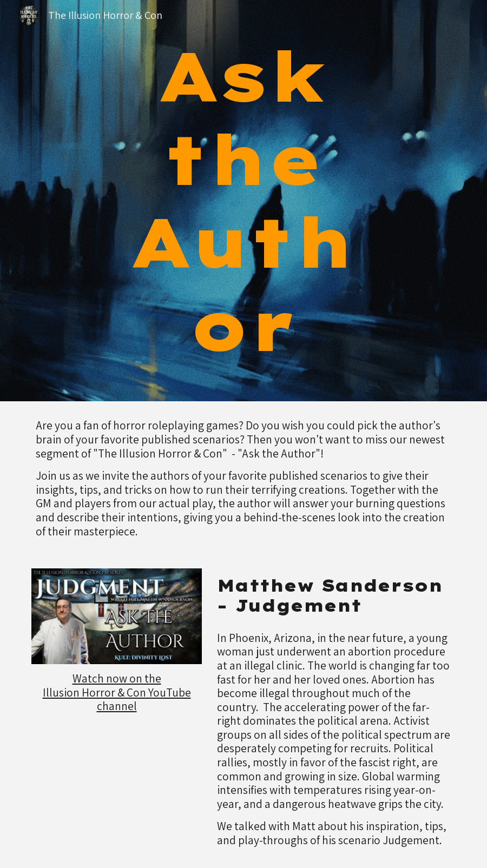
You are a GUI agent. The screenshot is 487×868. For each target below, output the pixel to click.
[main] (243, 201)
